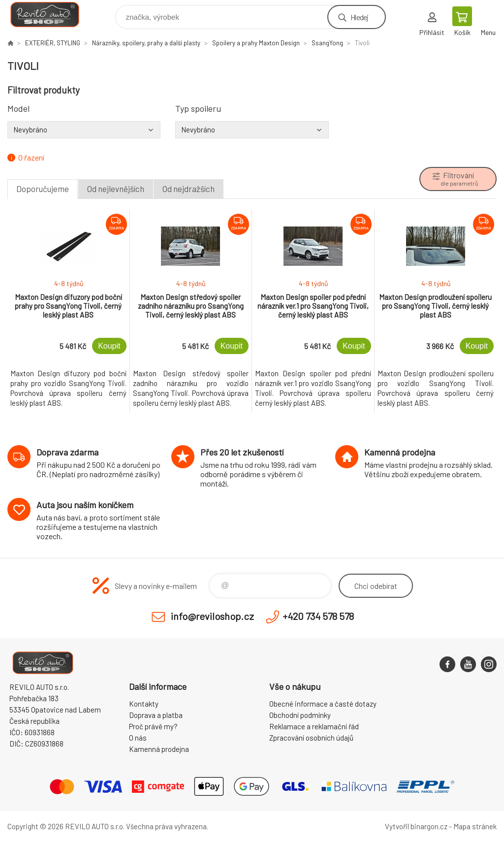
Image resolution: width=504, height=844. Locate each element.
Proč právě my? (153, 726)
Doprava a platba (156, 715)
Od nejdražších (189, 189)
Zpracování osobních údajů (311, 738)
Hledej (359, 17)
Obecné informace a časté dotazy (323, 704)
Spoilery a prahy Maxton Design (256, 43)
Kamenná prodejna (159, 749)
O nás (138, 738)
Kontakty (144, 704)
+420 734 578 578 (318, 616)
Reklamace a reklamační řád (314, 726)
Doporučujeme (43, 189)
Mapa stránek (475, 826)
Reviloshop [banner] (51, 15)
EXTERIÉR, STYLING (53, 43)
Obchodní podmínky (300, 715)
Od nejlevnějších (116, 189)
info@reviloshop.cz (212, 616)
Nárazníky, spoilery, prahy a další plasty (146, 43)
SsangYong (327, 43)
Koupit (109, 346)
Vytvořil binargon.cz (416, 826)
